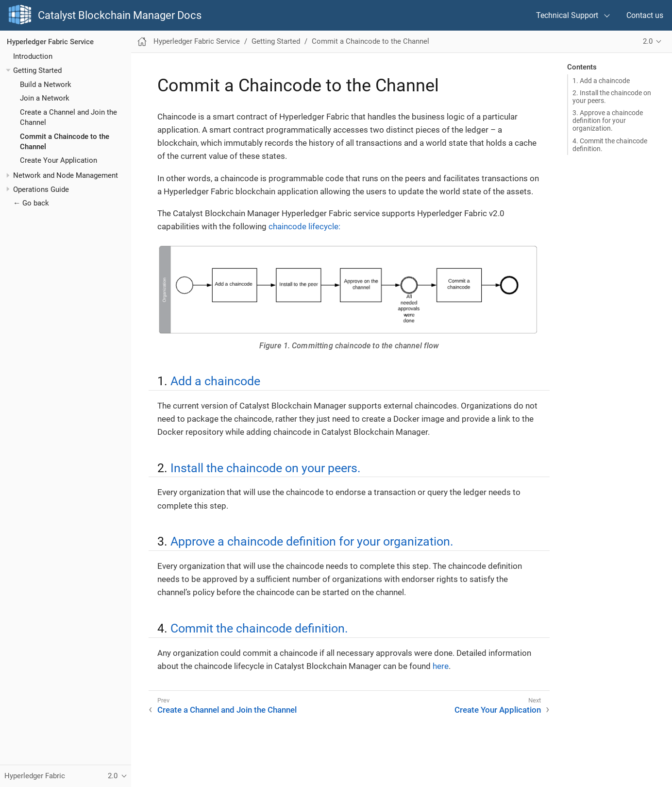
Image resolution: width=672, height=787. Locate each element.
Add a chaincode (215, 381)
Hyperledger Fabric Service (50, 42)
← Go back (31, 203)
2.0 (648, 41)
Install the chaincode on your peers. (266, 468)
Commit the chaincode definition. (259, 628)
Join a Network (45, 98)
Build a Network (46, 85)
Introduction (33, 56)
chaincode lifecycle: (304, 226)
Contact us (645, 15)
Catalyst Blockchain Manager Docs (120, 16)
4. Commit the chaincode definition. (610, 145)
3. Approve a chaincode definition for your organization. (608, 120)
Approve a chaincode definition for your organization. (312, 541)
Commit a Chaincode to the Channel (370, 41)
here (441, 666)
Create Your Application (59, 160)
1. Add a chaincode (601, 81)
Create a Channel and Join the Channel (227, 710)
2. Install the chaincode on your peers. (612, 97)
